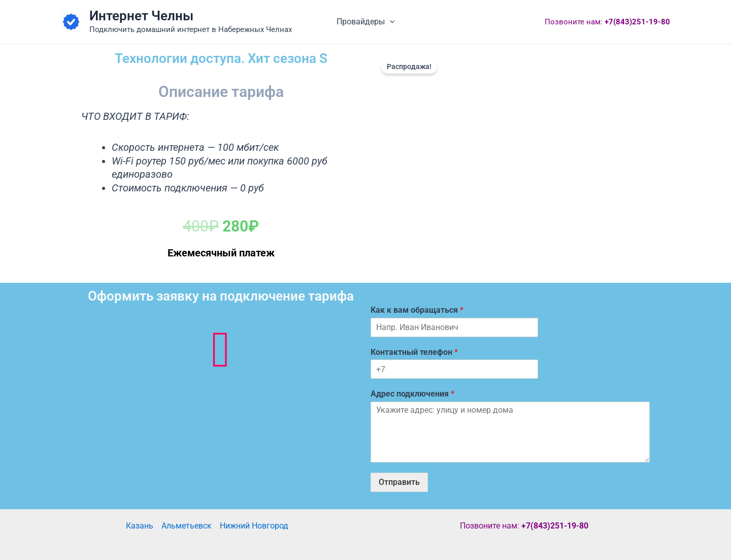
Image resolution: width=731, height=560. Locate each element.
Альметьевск (187, 526)
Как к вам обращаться (417, 310)
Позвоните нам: (607, 22)
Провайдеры (366, 22)
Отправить (399, 482)
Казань (140, 526)
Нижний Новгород (254, 526)
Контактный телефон (414, 352)
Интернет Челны (141, 16)
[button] (390, 22)
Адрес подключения (412, 394)
